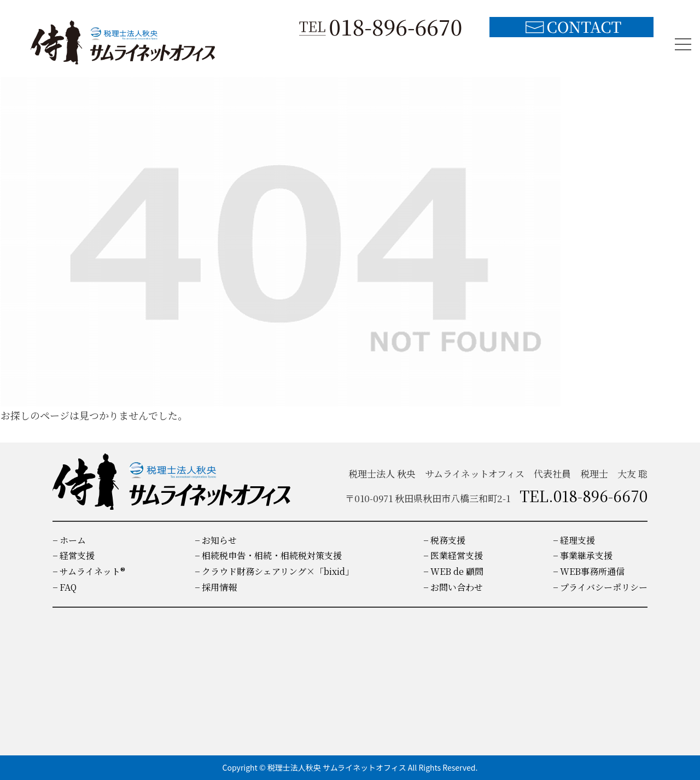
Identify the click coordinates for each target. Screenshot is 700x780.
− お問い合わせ (453, 587)
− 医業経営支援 (453, 555)
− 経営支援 (74, 555)
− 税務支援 (444, 540)
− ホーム (69, 540)
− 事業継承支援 (583, 555)
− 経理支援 (574, 540)
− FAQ (65, 587)
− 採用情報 (216, 587)
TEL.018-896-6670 (584, 496)
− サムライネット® (89, 571)
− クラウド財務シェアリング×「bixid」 (274, 571)
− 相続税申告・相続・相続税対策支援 (268, 555)
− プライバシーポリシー (600, 587)
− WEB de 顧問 (453, 571)
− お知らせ (216, 540)
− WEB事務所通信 (589, 571)
